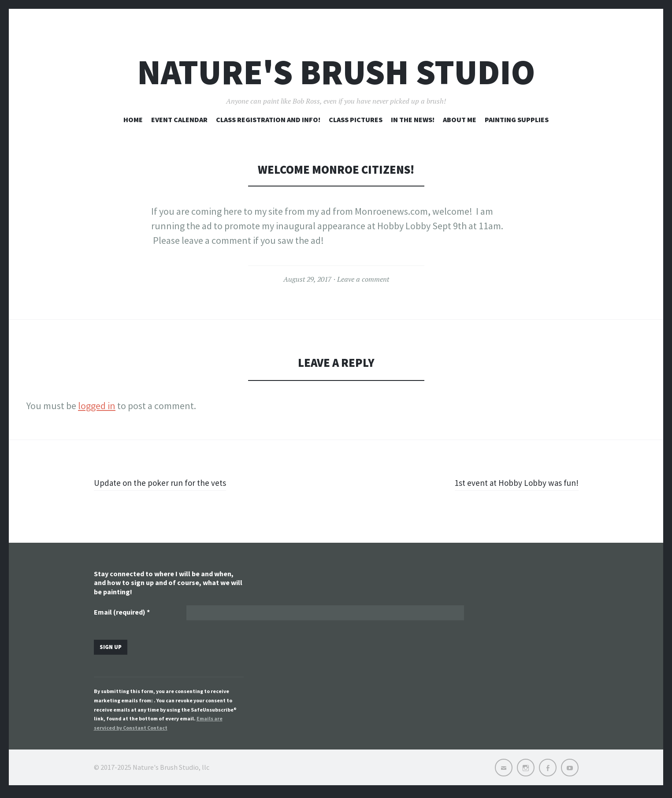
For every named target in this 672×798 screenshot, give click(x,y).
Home (133, 119)
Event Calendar (179, 119)
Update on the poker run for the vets (168, 482)
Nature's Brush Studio (336, 72)
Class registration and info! (268, 119)
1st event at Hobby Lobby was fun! (509, 482)
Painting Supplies (517, 119)
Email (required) (122, 613)
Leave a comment (363, 279)
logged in (97, 406)
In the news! (413, 119)
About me (460, 119)
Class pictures (356, 119)
